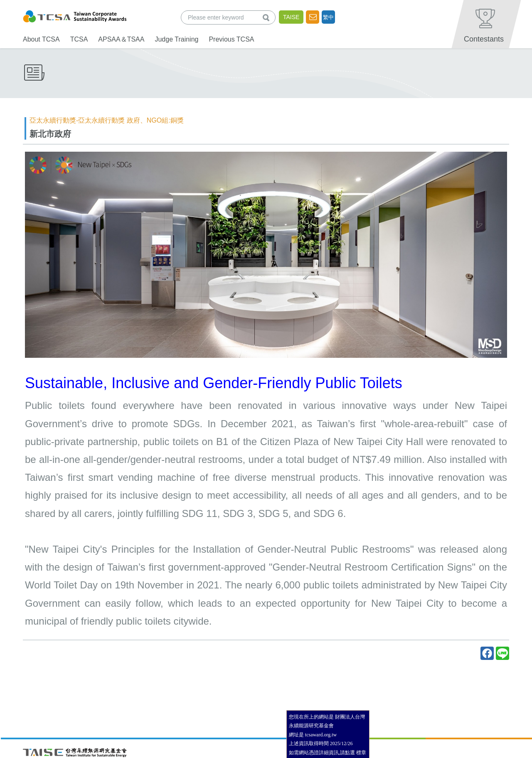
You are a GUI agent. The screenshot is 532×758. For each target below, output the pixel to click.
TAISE (291, 17)
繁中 (328, 17)
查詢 (268, 17)
